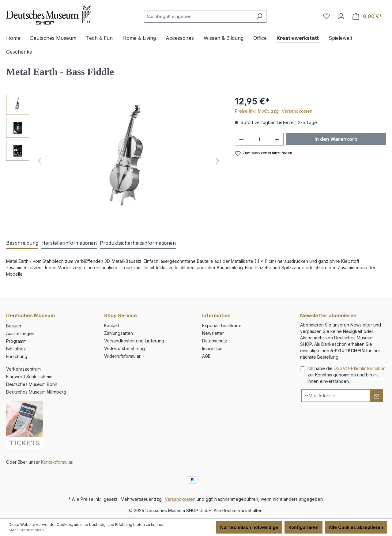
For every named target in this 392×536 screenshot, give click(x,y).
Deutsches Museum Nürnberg (36, 392)
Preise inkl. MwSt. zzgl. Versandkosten (274, 111)
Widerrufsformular (122, 356)
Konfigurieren (303, 527)
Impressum (213, 348)
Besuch (14, 326)
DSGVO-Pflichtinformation (360, 368)
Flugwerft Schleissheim (29, 377)
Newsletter (213, 333)
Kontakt (112, 325)
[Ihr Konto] (341, 16)
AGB (206, 356)
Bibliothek (16, 349)
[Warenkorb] (367, 16)
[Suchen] (259, 16)
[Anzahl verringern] (241, 139)
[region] (114, 161)
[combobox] (198, 16)
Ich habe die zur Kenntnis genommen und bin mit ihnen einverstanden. (347, 375)
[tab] (22, 243)
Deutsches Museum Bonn (32, 384)
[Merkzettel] (326, 16)
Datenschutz (215, 341)
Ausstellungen (20, 333)
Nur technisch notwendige (249, 527)
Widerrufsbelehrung (124, 348)
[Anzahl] (259, 139)
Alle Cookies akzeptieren (356, 527)
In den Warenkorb (336, 139)
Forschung (17, 356)
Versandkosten (180, 499)
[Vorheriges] (40, 161)
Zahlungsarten (119, 333)
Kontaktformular (57, 462)
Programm (16, 341)
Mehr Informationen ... (28, 530)
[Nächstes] (218, 161)
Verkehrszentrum (23, 369)
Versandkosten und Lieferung (134, 341)
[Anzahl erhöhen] (277, 139)
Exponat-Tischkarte (222, 325)
